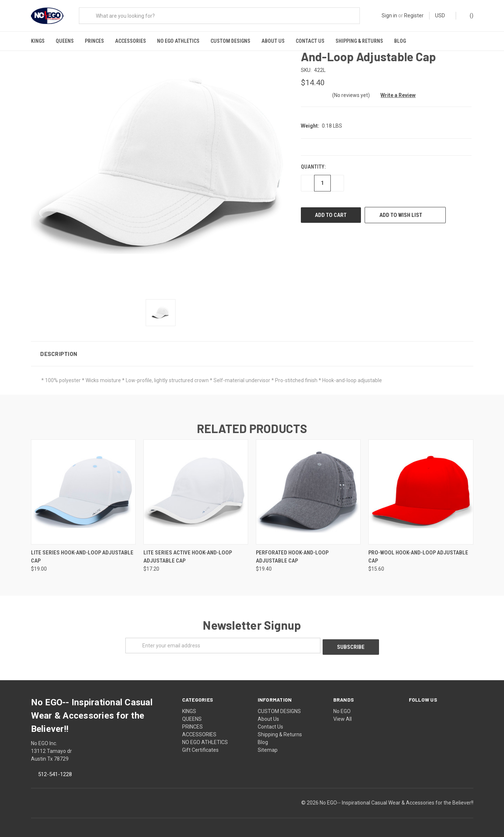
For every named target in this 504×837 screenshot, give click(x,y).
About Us (273, 41)
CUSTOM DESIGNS (230, 41)
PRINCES (94, 41)
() (468, 15)
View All (343, 715)
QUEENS (65, 41)
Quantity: (313, 165)
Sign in (389, 15)
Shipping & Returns (359, 41)
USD (443, 15)
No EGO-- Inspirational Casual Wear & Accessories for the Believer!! (397, 799)
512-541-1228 (55, 770)
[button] (252, 351)
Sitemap (268, 746)
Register (414, 15)
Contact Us (310, 41)
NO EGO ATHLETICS (178, 41)
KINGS (38, 41)
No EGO (342, 707)
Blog (400, 41)
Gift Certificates (200, 746)
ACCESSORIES (131, 41)
